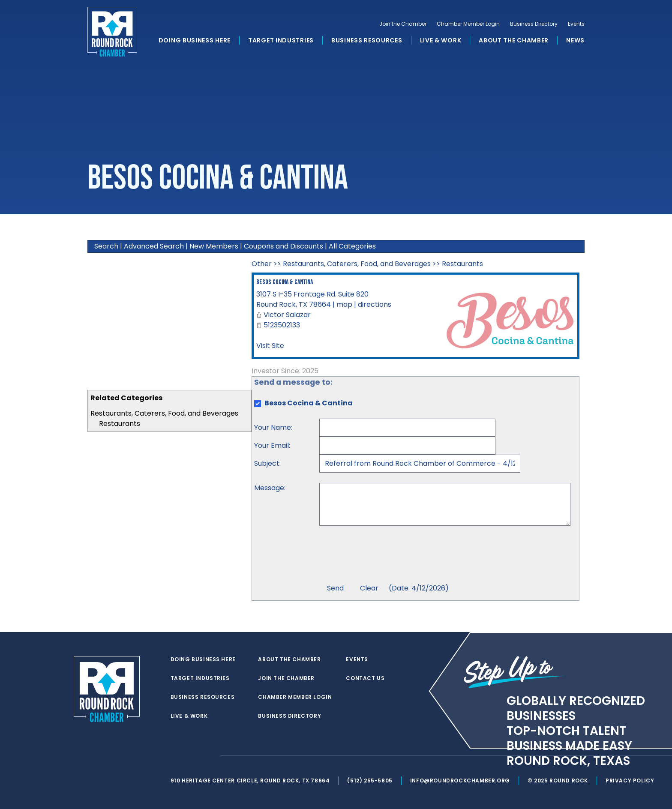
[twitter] (175, 756)
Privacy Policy (630, 781)
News (575, 40)
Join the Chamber (403, 24)
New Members (214, 246)
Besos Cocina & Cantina (285, 282)
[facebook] (192, 756)
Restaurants (120, 424)
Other (262, 264)
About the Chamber (514, 40)
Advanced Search (154, 246)
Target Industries (281, 40)
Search (106, 246)
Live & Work (441, 40)
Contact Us (365, 678)
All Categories (352, 246)
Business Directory (534, 24)
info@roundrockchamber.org (460, 781)
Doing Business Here (195, 40)
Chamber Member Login (468, 24)
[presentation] (384, 556)
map (344, 304)
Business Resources (367, 40)
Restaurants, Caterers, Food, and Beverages (164, 413)
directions (375, 304)
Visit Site (270, 346)
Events (576, 24)
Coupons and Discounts (283, 246)
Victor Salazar (287, 315)
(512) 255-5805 (370, 781)
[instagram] (209, 756)
